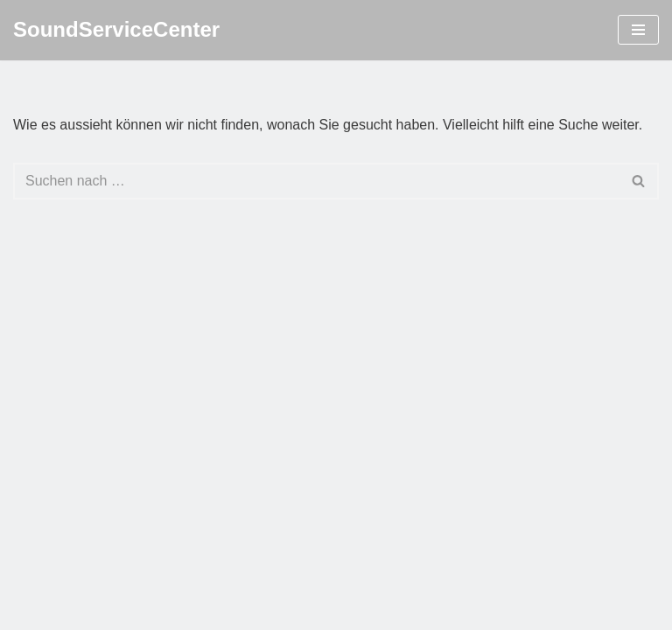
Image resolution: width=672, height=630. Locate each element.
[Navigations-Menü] (638, 30)
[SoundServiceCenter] (116, 30)
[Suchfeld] (316, 181)
